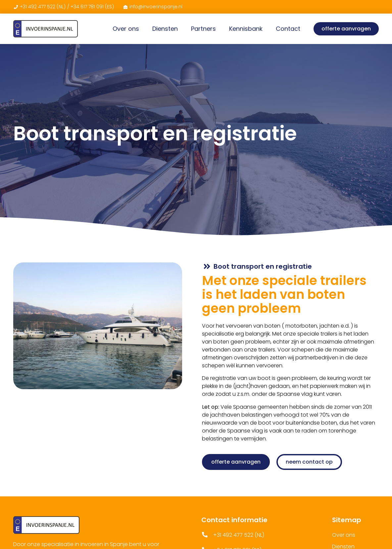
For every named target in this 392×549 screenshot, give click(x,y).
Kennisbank (246, 29)
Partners (203, 29)
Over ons (126, 29)
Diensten (165, 29)
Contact (288, 29)
